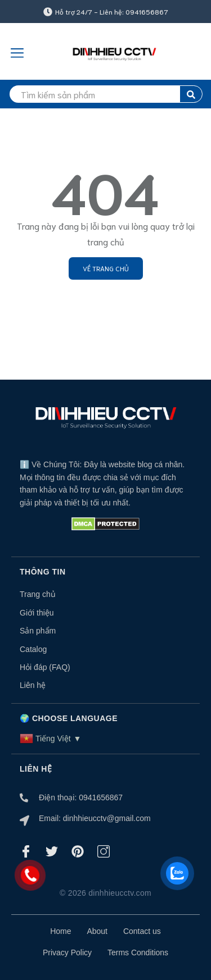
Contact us (142, 931)
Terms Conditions (138, 952)
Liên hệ (33, 685)
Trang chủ (38, 594)
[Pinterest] (78, 851)
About (97, 931)
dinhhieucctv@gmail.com (107, 818)
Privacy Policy (67, 952)
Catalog (33, 649)
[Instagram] (104, 851)
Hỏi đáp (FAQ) (45, 667)
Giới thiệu (37, 613)
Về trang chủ (106, 268)
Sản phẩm (38, 631)
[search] (105, 94)
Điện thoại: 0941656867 (81, 797)
